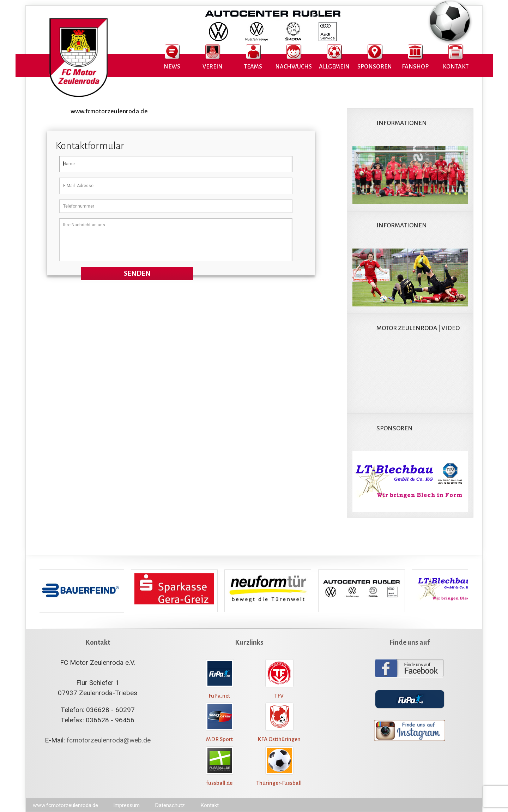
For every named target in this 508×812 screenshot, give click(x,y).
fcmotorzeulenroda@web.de (109, 740)
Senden (137, 273)
